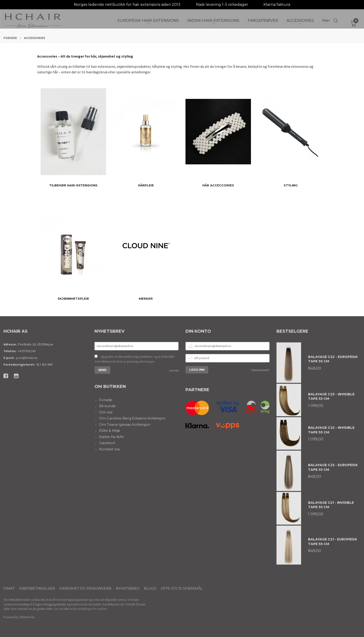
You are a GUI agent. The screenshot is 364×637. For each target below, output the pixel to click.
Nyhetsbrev (128, 588)
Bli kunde (107, 406)
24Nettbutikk (27, 617)
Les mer (174, 370)
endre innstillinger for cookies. (89, 609)
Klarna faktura (277, 5)
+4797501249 (27, 351)
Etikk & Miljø (110, 431)
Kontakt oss (109, 449)
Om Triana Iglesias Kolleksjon (125, 424)
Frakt (9, 588)
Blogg (150, 588)
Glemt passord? (260, 370)
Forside (106, 400)
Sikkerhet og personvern (85, 588)
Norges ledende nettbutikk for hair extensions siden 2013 (127, 5)
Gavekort (107, 443)
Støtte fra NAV (112, 437)
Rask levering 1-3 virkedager (222, 5)
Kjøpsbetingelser (37, 588)
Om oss (106, 412)
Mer (326, 21)
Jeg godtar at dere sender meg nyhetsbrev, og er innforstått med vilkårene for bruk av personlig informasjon (134, 359)
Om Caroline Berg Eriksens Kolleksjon (132, 418)
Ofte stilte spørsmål (182, 588)
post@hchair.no (27, 358)
